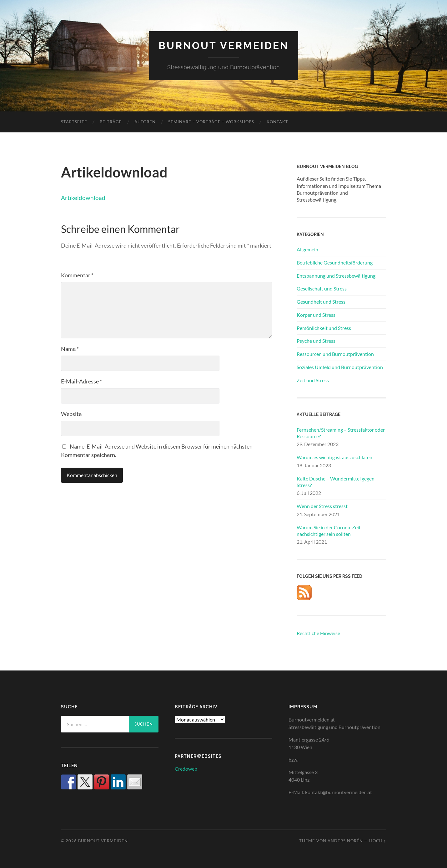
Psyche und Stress (316, 341)
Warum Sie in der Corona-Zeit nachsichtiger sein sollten (329, 531)
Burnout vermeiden (224, 46)
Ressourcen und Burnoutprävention (335, 354)
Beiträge (111, 122)
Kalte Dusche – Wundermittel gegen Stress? (336, 482)
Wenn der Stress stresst (322, 506)
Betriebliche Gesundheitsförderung (335, 262)
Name (70, 349)
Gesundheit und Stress (321, 302)
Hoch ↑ (378, 841)
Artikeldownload (83, 198)
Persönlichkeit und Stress (324, 328)
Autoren (145, 122)
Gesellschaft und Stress (322, 288)
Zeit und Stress (313, 380)
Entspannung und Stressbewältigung (336, 276)
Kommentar (77, 275)
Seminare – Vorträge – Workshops (211, 122)
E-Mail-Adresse (81, 381)
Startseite (74, 122)
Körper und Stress (316, 315)
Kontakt (277, 122)
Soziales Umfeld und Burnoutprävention (340, 367)
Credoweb (186, 769)
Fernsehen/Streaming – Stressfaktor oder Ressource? (341, 433)
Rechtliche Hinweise (318, 633)
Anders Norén (345, 841)
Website (71, 414)
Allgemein (307, 249)
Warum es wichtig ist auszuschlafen (334, 457)
